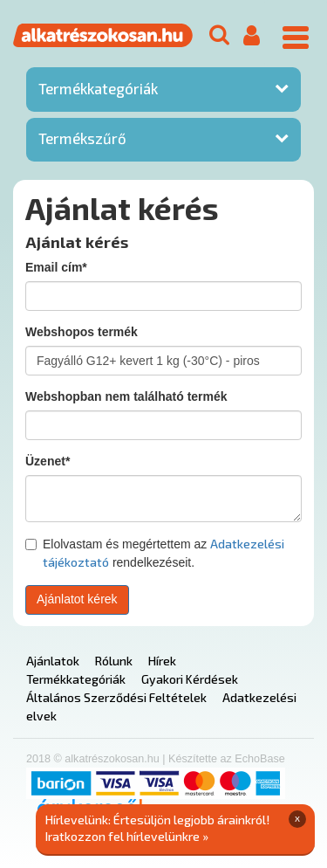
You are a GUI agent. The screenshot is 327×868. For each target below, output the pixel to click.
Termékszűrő (82, 138)
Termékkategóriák (98, 88)
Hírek (162, 661)
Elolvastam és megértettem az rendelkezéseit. (155, 553)
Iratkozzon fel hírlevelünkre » (127, 836)
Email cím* (56, 267)
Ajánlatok (53, 661)
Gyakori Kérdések (190, 679)
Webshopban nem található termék (126, 396)
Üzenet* (48, 461)
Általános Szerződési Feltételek (116, 697)
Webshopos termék (82, 332)
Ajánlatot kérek (77, 599)
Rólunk (114, 661)
